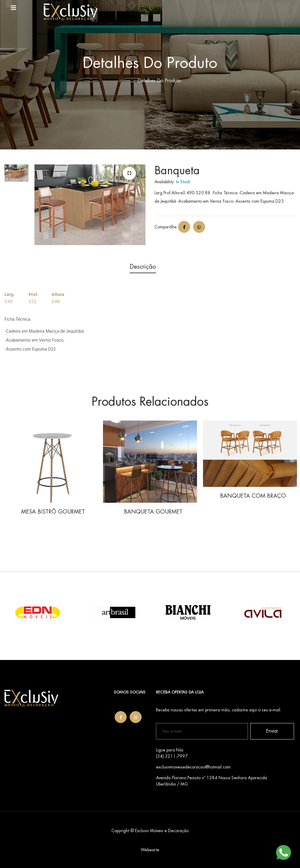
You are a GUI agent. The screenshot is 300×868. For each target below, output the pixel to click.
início (125, 81)
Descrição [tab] (143, 267)
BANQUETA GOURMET (153, 512)
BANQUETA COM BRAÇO (253, 496)
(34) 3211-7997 (172, 756)
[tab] (16, 179)
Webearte (150, 850)
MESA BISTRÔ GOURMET (53, 512)
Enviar (272, 731)
